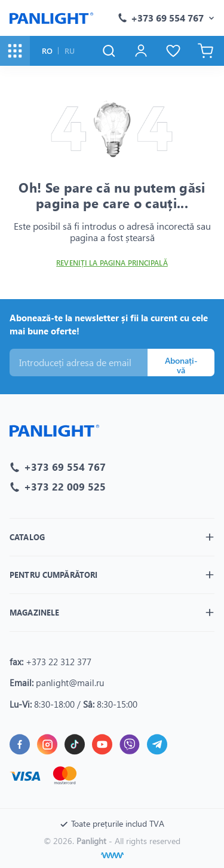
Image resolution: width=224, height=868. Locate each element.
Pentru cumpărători (53, 575)
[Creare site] (112, 855)
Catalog (27, 537)
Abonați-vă (181, 366)
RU (70, 51)
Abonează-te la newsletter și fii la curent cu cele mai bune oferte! (109, 325)
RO (47, 51)
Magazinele (34, 612)
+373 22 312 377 (59, 662)
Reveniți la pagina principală (112, 263)
